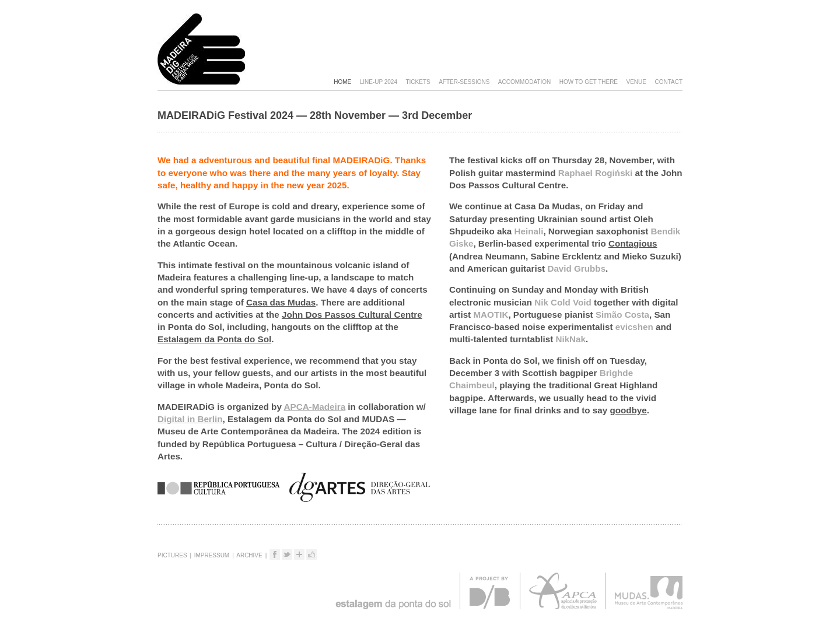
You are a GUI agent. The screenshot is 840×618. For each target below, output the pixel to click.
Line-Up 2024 (379, 82)
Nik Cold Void (563, 302)
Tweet (292, 556)
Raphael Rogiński (596, 173)
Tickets (418, 82)
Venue (636, 82)
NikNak (570, 339)
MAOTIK (491, 315)
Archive (249, 555)
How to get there (589, 82)
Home (342, 82)
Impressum (212, 555)
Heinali (529, 231)
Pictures (172, 555)
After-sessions (464, 82)
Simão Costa (622, 315)
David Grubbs (576, 268)
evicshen (634, 327)
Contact (668, 82)
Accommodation (524, 82)
